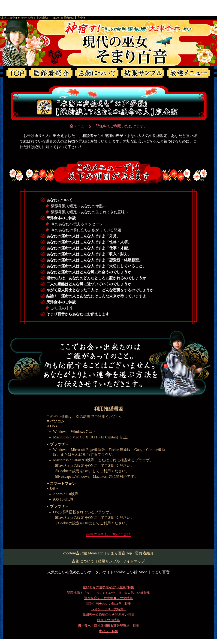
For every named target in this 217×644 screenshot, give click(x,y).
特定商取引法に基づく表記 (108, 535)
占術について (83, 561)
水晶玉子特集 (108, 631)
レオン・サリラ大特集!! (108, 609)
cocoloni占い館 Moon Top (83, 553)
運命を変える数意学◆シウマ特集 (108, 598)
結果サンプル (109, 561)
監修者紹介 (145, 553)
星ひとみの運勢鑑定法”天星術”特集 (109, 587)
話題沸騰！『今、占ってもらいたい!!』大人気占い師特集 (108, 593)
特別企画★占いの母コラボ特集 (108, 604)
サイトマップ (134, 561)
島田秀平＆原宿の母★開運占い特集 (108, 614)
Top (119, 553)
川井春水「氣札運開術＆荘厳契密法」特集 (108, 626)
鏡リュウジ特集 (108, 620)
